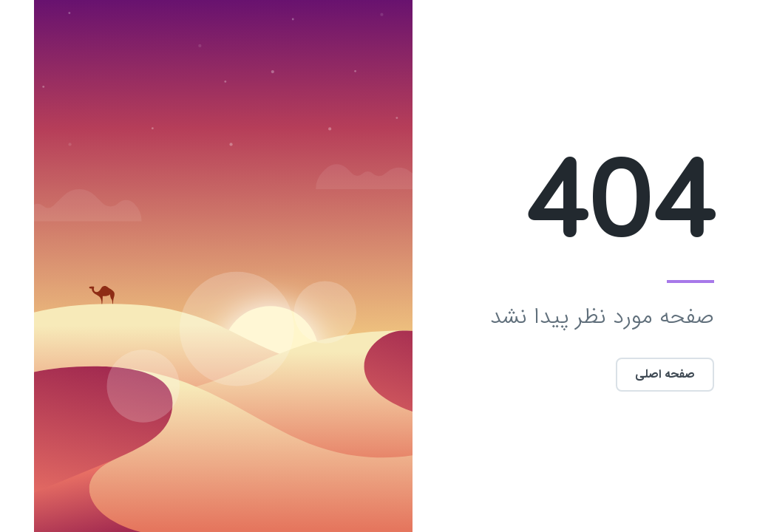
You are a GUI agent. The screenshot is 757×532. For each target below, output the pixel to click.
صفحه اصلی (631, 374)
